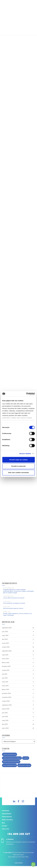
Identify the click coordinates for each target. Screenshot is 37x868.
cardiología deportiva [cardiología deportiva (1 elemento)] (10, 754)
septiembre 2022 (7, 651)
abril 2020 (5, 724)
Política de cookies (18, 855)
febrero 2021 (5, 689)
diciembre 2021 (6, 666)
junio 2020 (5, 717)
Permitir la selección (19, 466)
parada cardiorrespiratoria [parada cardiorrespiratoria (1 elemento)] (11, 762)
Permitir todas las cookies (19, 460)
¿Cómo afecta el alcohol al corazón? (14, 598)
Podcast (5, 826)
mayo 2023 (5, 635)
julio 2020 (5, 713)
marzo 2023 (5, 643)
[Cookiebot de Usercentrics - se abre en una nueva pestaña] (26, 394)
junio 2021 (5, 678)
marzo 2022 (5, 659)
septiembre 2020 (7, 705)
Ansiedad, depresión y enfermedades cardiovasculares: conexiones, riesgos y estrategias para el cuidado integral (18, 591)
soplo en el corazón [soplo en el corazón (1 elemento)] (24, 765)
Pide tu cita (5, 829)
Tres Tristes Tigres (23, 857)
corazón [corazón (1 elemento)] (26, 758)
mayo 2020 (5, 720)
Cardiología (5, 811)
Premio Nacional (7, 817)
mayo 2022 (5, 655)
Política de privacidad (28, 852)
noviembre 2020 (7, 697)
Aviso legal (18, 852)
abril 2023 (5, 639)
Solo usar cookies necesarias (18, 472)
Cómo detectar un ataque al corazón (14, 603)
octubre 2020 (6, 701)
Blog (3, 823)
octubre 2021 (6, 670)
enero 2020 (5, 728)
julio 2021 (5, 674)
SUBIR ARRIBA (18, 863)
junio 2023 (5, 632)
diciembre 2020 (6, 693)
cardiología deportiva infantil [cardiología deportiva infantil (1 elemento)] (12, 758)
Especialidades (7, 814)
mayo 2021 (5, 682)
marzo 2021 (5, 686)
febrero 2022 (6, 663)
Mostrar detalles (25, 454)
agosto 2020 (6, 709)
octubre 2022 (6, 647)
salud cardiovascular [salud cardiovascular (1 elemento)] (10, 765)
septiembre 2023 (7, 628)
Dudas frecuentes (7, 820)
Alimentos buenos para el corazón (13, 608)
